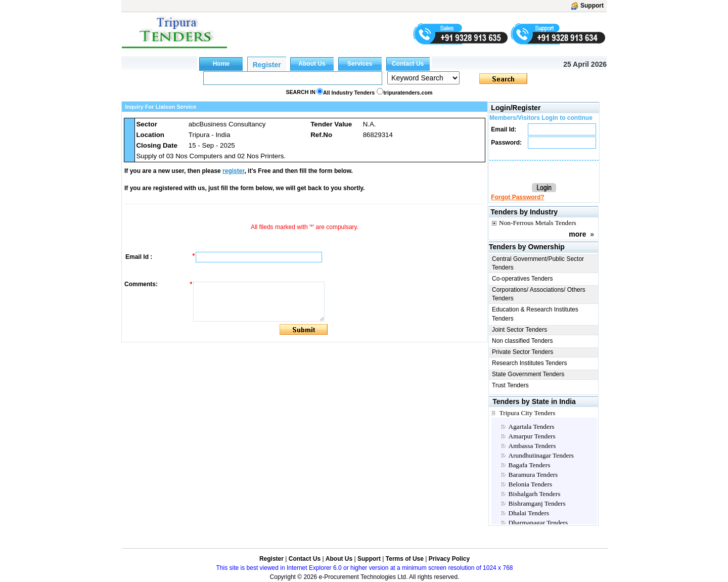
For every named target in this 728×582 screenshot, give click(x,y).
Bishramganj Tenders (537, 503)
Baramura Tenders (533, 475)
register (233, 171)
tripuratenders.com (408, 93)
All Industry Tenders (349, 93)
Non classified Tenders (522, 341)
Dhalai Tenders (529, 513)
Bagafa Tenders (530, 465)
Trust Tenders (510, 385)
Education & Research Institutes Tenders (535, 314)
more (577, 234)
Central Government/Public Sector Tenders (538, 263)
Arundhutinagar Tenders (541, 455)
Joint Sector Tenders (519, 330)
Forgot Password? (517, 197)
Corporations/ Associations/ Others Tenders (539, 294)
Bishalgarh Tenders (535, 494)
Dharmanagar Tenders (538, 523)
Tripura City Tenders (528, 413)
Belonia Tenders (531, 484)
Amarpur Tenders (532, 436)
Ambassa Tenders (532, 446)
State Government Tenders (528, 374)
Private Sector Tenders (522, 352)
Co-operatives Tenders (522, 279)
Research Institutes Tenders (530, 363)
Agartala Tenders (532, 427)
